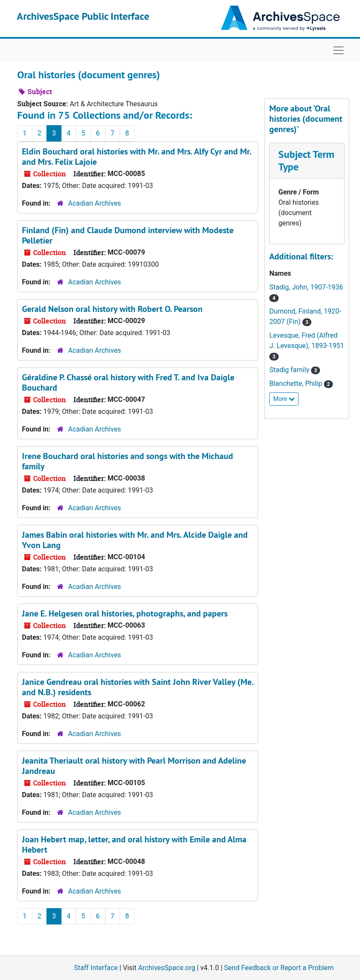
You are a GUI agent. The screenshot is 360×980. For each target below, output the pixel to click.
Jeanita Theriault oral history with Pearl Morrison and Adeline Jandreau (134, 766)
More (284, 399)
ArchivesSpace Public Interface (83, 16)
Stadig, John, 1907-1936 (306, 287)
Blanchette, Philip (297, 384)
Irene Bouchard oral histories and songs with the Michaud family (128, 461)
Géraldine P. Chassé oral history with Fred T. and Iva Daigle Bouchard (128, 382)
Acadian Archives (94, 203)
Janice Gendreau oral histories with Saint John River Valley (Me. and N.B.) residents (138, 687)
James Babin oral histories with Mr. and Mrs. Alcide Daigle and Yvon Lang (135, 540)
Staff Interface (96, 968)
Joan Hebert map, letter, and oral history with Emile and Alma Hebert (134, 844)
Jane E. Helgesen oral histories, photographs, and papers (125, 613)
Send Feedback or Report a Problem (279, 968)
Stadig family (290, 370)
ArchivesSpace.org (167, 968)
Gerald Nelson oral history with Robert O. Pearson (112, 309)
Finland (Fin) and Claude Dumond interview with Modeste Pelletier (128, 235)
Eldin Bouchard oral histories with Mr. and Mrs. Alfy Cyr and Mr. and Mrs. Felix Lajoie (137, 157)
